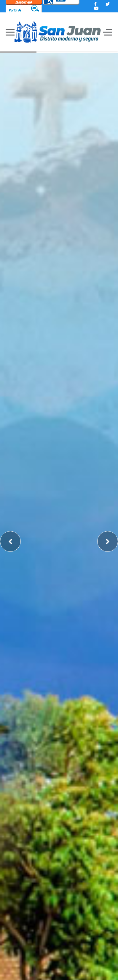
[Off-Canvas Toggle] (107, 32)
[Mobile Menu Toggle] (10, 32)
